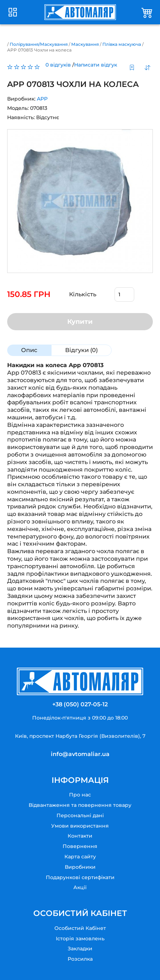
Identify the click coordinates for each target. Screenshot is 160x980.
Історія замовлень (80, 938)
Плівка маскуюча (122, 44)
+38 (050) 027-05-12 (80, 704)
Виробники (80, 867)
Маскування (85, 44)
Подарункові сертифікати (80, 877)
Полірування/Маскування (39, 44)
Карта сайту (80, 857)
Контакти (80, 836)
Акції (80, 887)
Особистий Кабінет (80, 928)
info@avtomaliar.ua (80, 754)
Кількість (83, 294)
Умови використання (80, 826)
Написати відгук (96, 65)
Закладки (80, 949)
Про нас (80, 795)
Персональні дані (80, 815)
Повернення (80, 846)
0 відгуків (58, 65)
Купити (80, 322)
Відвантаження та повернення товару (80, 805)
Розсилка (80, 959)
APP (42, 99)
